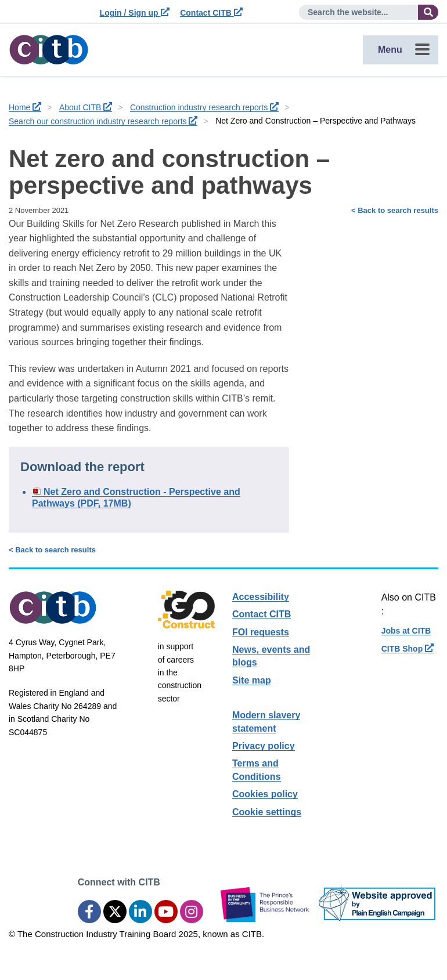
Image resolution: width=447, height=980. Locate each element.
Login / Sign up (135, 13)
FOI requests (261, 632)
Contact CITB (211, 13)
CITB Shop (408, 649)
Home (25, 107)
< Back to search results (395, 210)
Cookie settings (267, 812)
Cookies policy (265, 794)
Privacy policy (264, 746)
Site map (252, 680)
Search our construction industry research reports (103, 121)
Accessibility (261, 597)
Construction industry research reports (204, 107)
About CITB (86, 107)
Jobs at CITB (406, 631)
